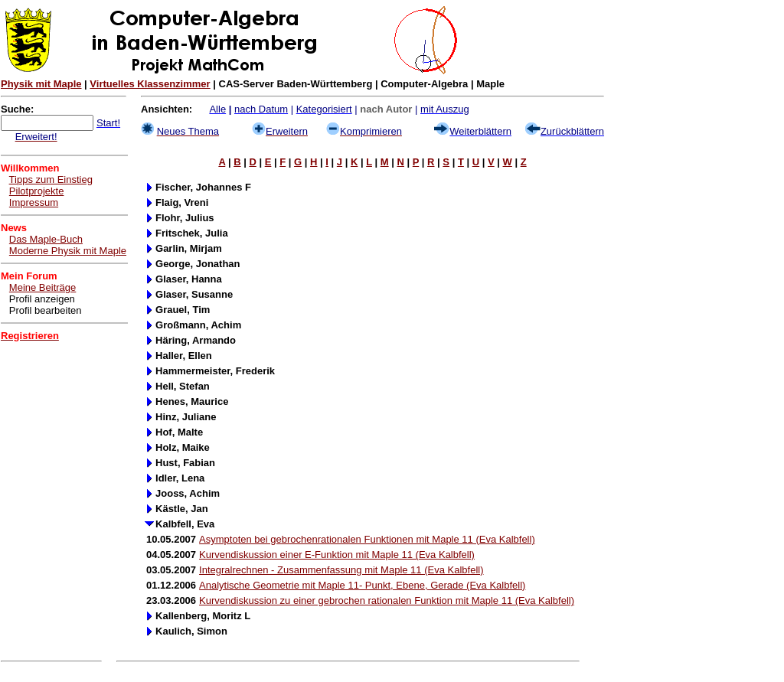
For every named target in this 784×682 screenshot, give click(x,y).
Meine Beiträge (42, 287)
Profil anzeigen (42, 299)
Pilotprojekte (37, 191)
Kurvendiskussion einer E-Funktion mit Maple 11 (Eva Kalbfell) (337, 555)
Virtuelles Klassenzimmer (150, 84)
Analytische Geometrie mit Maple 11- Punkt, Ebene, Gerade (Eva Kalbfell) (362, 585)
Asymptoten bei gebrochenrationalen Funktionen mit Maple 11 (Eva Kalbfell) (367, 539)
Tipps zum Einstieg (51, 179)
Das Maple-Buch (46, 239)
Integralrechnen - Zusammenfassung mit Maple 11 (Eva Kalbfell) (341, 570)
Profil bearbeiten (46, 310)
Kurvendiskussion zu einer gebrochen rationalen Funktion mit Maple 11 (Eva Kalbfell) (387, 600)
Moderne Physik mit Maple (68, 251)
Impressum (34, 202)
